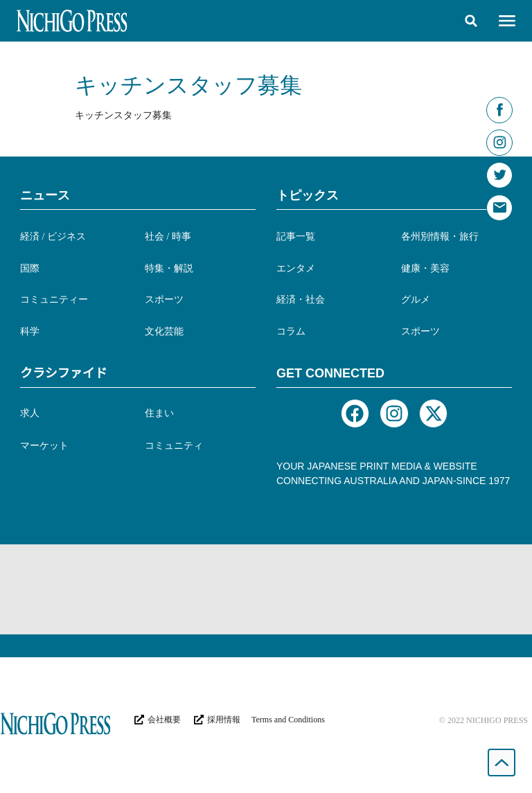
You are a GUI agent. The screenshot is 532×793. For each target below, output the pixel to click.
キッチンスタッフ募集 (188, 85)
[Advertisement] (266, 589)
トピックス (308, 195)
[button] (471, 21)
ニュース (45, 195)
